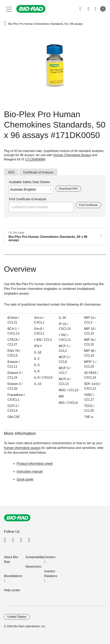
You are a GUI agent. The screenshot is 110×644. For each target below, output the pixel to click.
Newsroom (33, 567)
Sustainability (35, 557)
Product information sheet (35, 464)
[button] (5, 24)
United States (17, 617)
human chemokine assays (22, 448)
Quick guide (25, 479)
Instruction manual (30, 471)
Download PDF (68, 189)
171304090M (35, 159)
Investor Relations (51, 574)
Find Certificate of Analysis (28, 199)
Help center (12, 590)
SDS (11, 172)
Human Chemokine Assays (72, 155)
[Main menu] (9, 9)
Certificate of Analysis (38, 172)
